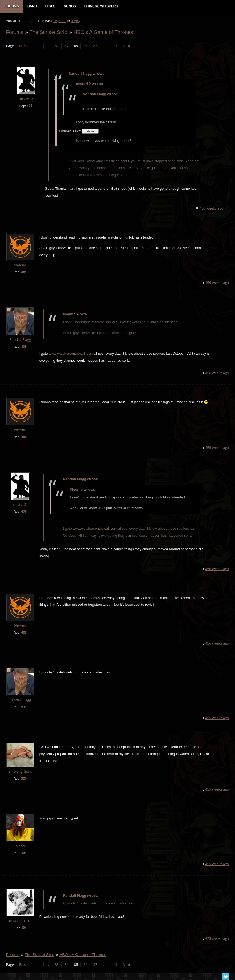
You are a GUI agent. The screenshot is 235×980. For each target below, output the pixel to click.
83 (57, 46)
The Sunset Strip (48, 32)
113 (114, 46)
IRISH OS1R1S (20, 921)
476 (29, 106)
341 (24, 853)
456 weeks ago (212, 209)
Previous (26, 46)
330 (24, 779)
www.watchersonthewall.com (71, 354)
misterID (26, 99)
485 (24, 272)
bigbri (20, 846)
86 (85, 46)
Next (126, 46)
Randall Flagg (20, 340)
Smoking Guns (20, 772)
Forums (14, 32)
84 (66, 46)
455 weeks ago (217, 718)
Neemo (20, 265)
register (60, 21)
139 (24, 347)
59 (24, 928)
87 (95, 46)
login (75, 21)
